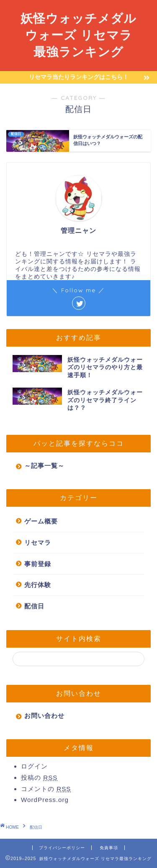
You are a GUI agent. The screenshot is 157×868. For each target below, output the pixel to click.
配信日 (34, 606)
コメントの (46, 789)
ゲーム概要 (41, 521)
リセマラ (38, 542)
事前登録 (38, 564)
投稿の (39, 777)
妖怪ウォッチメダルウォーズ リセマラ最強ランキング (78, 35)
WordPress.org (45, 800)
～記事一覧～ (44, 466)
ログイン (34, 766)
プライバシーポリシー (62, 848)
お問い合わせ (44, 716)
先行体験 (38, 585)
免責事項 (109, 848)
